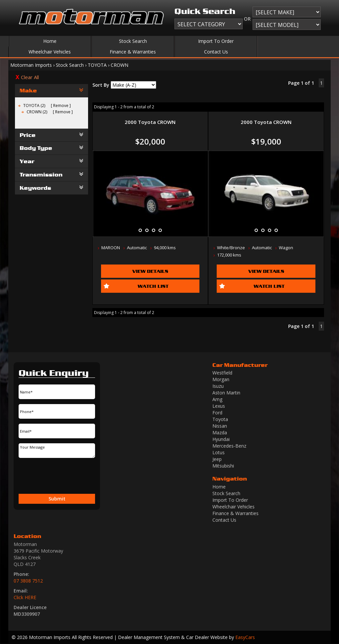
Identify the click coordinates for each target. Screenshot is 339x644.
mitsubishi (223, 466)
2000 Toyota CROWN (150, 122)
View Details (150, 271)
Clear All (30, 77)
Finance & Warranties (133, 52)
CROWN (119, 65)
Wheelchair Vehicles (50, 52)
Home (50, 41)
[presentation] (46, 476)
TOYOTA (97, 65)
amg (217, 399)
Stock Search (133, 41)
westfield (222, 373)
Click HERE (25, 597)
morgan (221, 379)
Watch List (153, 286)
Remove (61, 106)
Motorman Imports (31, 65)
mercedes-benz (229, 446)
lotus (219, 452)
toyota (220, 419)
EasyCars (245, 637)
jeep (217, 459)
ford (217, 413)
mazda (220, 432)
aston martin (226, 393)
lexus (219, 406)
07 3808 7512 (28, 581)
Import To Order (216, 41)
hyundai (221, 439)
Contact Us (216, 52)
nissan (220, 426)
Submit (57, 499)
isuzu (218, 386)
